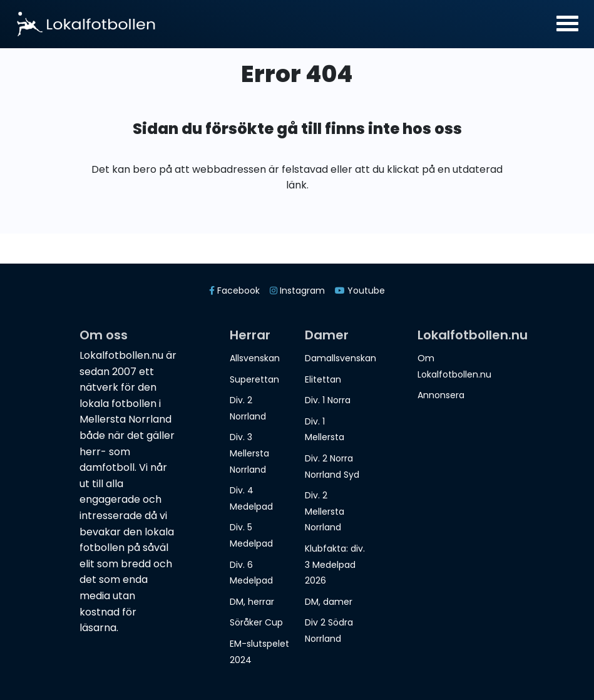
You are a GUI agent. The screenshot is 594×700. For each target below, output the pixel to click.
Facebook (234, 291)
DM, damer (329, 602)
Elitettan (323, 379)
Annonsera (441, 395)
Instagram (297, 291)
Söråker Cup (256, 622)
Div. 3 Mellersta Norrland (249, 453)
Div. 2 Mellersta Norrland (325, 511)
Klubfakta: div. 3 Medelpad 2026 (335, 564)
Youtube (360, 291)
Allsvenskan (255, 358)
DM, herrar (252, 602)
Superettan (254, 379)
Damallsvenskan (341, 358)
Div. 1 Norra (328, 400)
